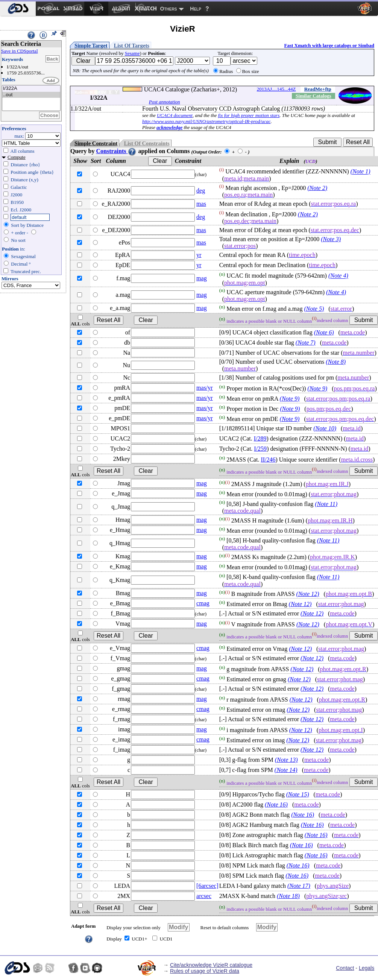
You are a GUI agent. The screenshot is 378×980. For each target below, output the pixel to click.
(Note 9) (317, 388)
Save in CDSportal (20, 51)
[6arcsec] (207, 886)
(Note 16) (276, 805)
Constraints (116, 151)
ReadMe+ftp (318, 89)
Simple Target (91, 46)
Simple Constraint (96, 143)
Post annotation (165, 102)
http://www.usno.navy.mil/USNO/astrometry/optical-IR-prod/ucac (206, 121)
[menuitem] (18, 9)
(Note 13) (286, 760)
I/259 (260, 449)
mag (202, 278)
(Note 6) (324, 332)
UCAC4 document (175, 115)
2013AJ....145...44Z (276, 89)
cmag (203, 603)
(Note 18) (288, 896)
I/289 (260, 438)
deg (201, 191)
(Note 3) (331, 239)
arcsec (204, 896)
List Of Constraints (146, 143)
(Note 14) (286, 770)
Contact (345, 968)
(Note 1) (361, 172)
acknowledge (169, 127)
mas (201, 204)
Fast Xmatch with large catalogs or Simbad (329, 45)
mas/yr (205, 388)
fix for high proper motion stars (249, 115)
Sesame (132, 53)
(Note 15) (298, 794)
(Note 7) (306, 343)
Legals (367, 968)
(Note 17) (299, 886)
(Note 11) (326, 504)
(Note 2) (317, 188)
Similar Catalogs (313, 96)
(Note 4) (338, 276)
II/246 (268, 460)
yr (199, 255)
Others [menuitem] (169, 9)
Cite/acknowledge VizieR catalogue (211, 965)
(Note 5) (314, 309)
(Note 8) (336, 362)
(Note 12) (308, 594)
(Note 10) (325, 428)
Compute (17, 157)
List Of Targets (132, 46)
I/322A (31, 89)
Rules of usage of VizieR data (205, 971)
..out (31, 95)
